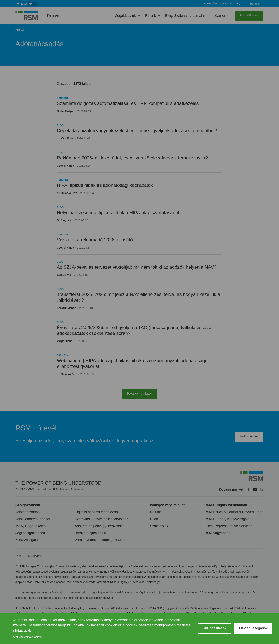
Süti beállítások (214, 628)
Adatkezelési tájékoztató (27, 637)
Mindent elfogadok (253, 628)
